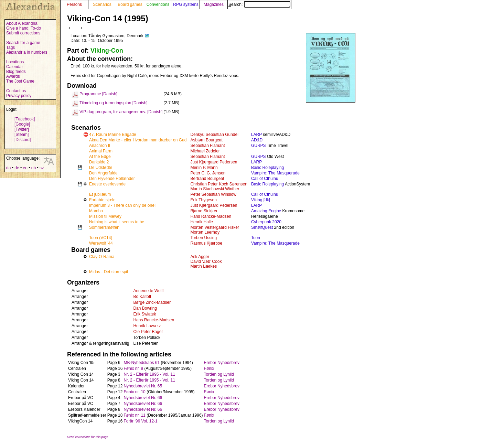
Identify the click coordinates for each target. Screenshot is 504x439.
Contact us (16, 91)
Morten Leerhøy (205, 232)
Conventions (158, 4)
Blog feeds (16, 72)
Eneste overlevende (107, 184)
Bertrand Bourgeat (207, 179)
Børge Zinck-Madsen (152, 302)
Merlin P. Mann (204, 168)
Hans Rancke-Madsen (211, 216)
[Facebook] (25, 119)
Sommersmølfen (104, 227)
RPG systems (186, 4)
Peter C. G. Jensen (208, 173)
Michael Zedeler (205, 151)
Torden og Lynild (219, 374)
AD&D (257, 140)
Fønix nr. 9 (133, 368)
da (8, 168)
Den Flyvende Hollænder (112, 179)
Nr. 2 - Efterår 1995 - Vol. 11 (149, 374)
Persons (74, 4)
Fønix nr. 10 (134, 392)
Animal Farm (101, 151)
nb (34, 168)
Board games (130, 4)
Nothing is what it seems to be (117, 222)
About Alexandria (22, 23)
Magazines (214, 4)
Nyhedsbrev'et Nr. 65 (143, 386)
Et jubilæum (100, 194)
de (17, 168)
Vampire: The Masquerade (275, 173)
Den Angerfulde (103, 173)
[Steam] (22, 135)
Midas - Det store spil (109, 272)
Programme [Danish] (98, 94)
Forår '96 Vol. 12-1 (140, 421)
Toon (256, 238)
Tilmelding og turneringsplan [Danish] (114, 103)
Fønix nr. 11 (134, 415)
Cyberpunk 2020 (266, 222)
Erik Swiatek (144, 314)
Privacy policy (19, 96)
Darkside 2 (99, 162)
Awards (13, 76)
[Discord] (23, 140)
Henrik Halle (201, 222)
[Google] (22, 124)
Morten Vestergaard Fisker (215, 227)
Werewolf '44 (101, 243)
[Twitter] (22, 129)
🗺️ (147, 36)
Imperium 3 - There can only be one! (122, 205)
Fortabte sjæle (102, 200)
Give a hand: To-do (24, 28)
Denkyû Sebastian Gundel (214, 135)
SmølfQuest (262, 227)
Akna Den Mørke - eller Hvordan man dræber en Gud (138, 140)
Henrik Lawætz (147, 326)
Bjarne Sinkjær (204, 211)
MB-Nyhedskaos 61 (142, 363)
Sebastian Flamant (207, 146)
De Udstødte (101, 168)
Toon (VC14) (101, 238)
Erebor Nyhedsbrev (222, 363)
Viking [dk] (261, 200)
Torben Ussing (203, 238)
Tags (10, 47)
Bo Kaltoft (142, 297)
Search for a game (23, 43)
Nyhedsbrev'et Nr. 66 (143, 398)
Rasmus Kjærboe (206, 243)
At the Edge (100, 157)
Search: (259, 4)
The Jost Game (20, 81)
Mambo (96, 211)
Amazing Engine (266, 211)
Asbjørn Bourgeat (206, 140)
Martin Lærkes (203, 266)
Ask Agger (200, 257)
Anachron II (100, 146)
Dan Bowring (145, 308)
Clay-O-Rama (102, 257)
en (25, 168)
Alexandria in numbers (27, 52)
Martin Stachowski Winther (215, 189)
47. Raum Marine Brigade (113, 135)
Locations (15, 62)
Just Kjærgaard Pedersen (214, 162)
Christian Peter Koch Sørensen (219, 184)
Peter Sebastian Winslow (213, 194)
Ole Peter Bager (148, 332)
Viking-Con (107, 51)
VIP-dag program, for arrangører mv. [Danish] (121, 112)
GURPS (259, 146)
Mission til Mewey (105, 216)
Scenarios (102, 4)
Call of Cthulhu (265, 179)
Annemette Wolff (148, 291)
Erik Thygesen (203, 200)
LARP (256, 135)
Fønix (209, 368)
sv (42, 168)
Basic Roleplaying (267, 168)
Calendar (15, 67)
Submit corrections (23, 33)
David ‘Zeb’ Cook (206, 261)
